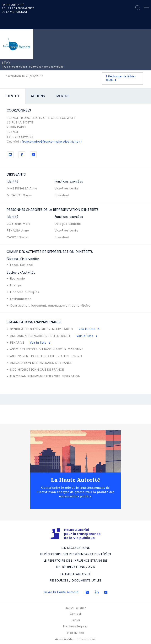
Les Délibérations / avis (75, 567)
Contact (75, 614)
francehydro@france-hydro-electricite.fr (52, 142)
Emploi (75, 620)
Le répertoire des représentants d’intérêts (75, 554)
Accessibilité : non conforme (75, 639)
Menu (147, 8)
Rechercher (138, 8)
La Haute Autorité (76, 480)
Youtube (106, 592)
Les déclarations (76, 548)
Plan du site (76, 633)
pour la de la (18, 9)
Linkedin (97, 592)
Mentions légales (75, 627)
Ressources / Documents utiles (75, 581)
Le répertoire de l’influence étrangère (75, 561)
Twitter (87, 592)
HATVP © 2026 (75, 609)
